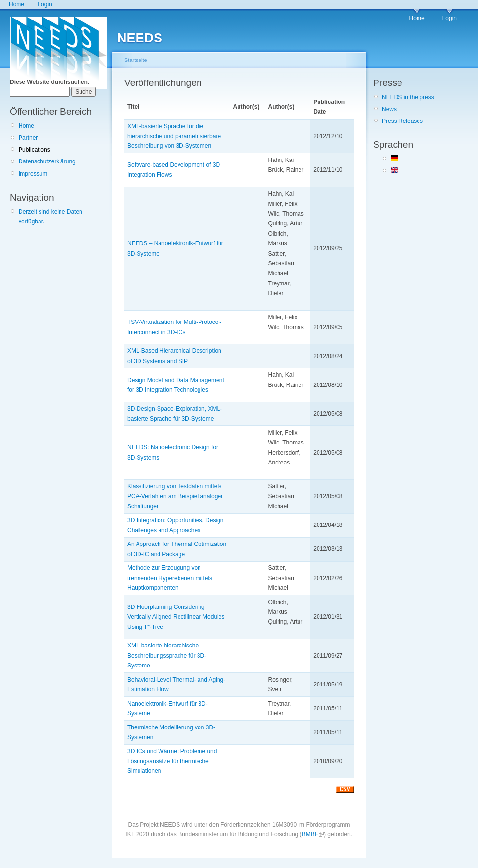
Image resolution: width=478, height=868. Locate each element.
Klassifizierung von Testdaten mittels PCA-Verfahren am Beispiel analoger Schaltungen (175, 496)
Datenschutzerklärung (47, 161)
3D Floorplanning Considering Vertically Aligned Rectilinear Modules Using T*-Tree (176, 617)
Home (17, 4)
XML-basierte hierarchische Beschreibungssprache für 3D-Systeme (167, 656)
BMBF (310, 834)
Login (45, 4)
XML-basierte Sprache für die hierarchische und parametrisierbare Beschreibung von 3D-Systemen (174, 136)
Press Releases (402, 121)
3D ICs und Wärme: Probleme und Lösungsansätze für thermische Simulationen (172, 761)
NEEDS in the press (408, 97)
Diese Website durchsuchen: (50, 82)
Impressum (33, 174)
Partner (28, 138)
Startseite (136, 60)
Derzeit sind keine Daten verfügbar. (50, 217)
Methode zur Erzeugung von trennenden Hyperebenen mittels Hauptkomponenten (170, 578)
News (389, 109)
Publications (34, 150)
